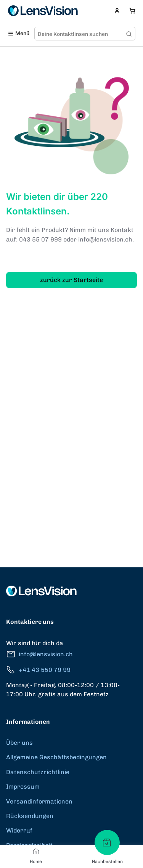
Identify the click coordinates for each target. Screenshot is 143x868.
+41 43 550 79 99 (38, 670)
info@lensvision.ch (39, 654)
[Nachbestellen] (107, 842)
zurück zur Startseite (71, 280)
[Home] (36, 851)
